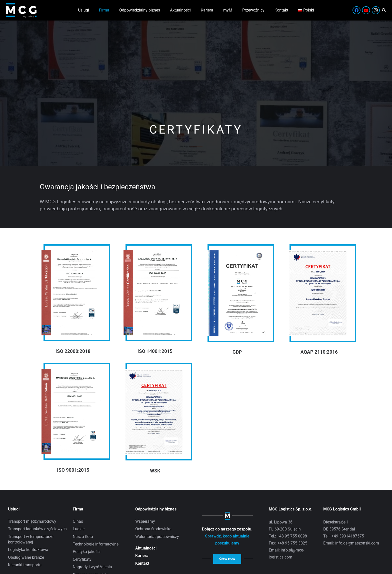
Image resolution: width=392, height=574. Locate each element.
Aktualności (146, 548)
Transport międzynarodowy (32, 521)
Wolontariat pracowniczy (157, 537)
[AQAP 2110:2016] (318, 253)
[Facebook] (356, 10)
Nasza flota (83, 537)
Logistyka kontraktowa (28, 550)
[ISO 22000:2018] (72, 253)
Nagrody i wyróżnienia (92, 567)
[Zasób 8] (21, 10)
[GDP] (236, 253)
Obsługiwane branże (26, 557)
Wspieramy (145, 521)
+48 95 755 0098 (292, 536)
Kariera (142, 556)
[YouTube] (366, 10)
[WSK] (154, 372)
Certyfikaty (82, 559)
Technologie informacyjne (96, 544)
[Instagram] (376, 10)
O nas (78, 521)
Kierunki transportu (25, 565)
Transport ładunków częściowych (37, 529)
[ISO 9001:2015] (72, 372)
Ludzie (79, 529)
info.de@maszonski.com (357, 543)
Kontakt (142, 563)
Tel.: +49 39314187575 (344, 536)
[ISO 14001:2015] (154, 253)
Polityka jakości (87, 552)
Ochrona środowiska (153, 529)
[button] (384, 10)
